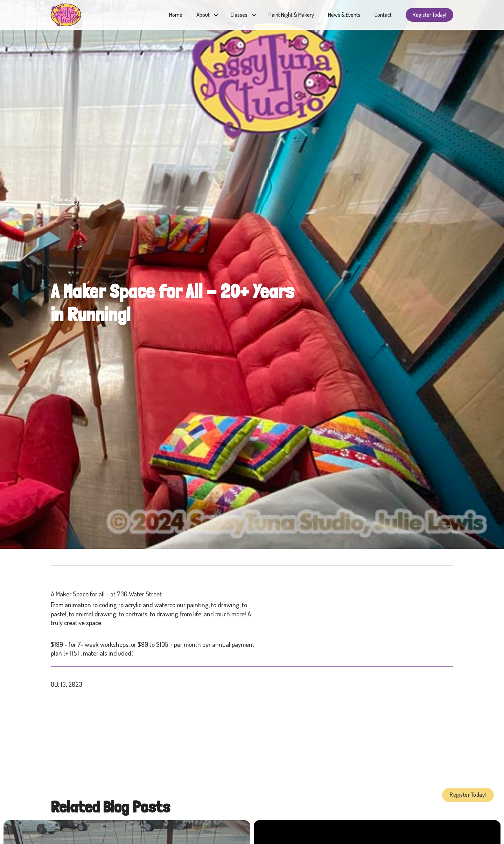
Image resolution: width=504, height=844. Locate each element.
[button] (206, 15)
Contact (383, 15)
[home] (66, 15)
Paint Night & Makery (291, 15)
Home (176, 15)
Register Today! (429, 15)
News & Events (344, 15)
